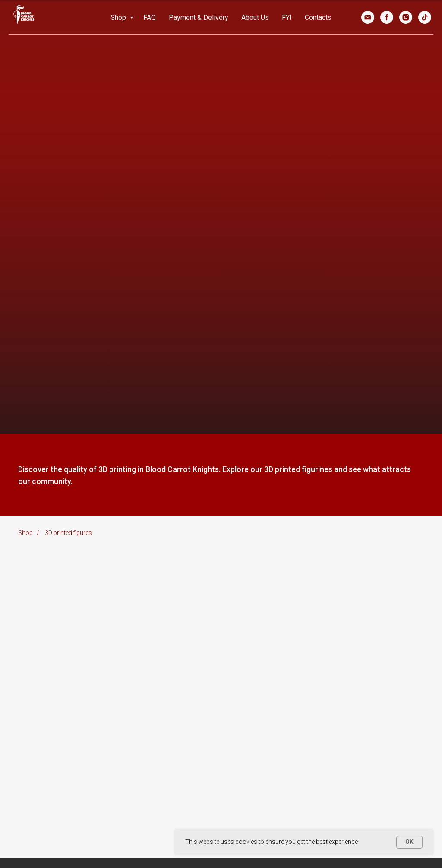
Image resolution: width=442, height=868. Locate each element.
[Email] (368, 17)
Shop (119, 17)
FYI (287, 17)
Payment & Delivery (199, 17)
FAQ (150, 17)
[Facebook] (387, 17)
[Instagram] (406, 17)
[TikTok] (425, 17)
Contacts (318, 17)
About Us (255, 17)
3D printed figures (68, 533)
